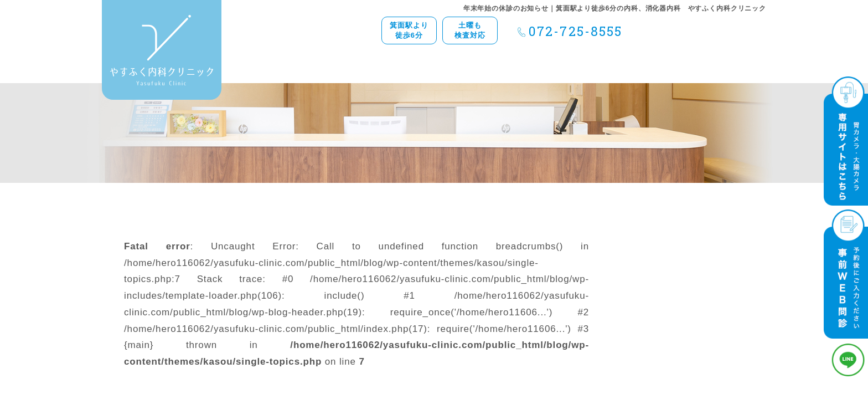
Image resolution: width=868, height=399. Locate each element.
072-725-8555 (575, 31)
